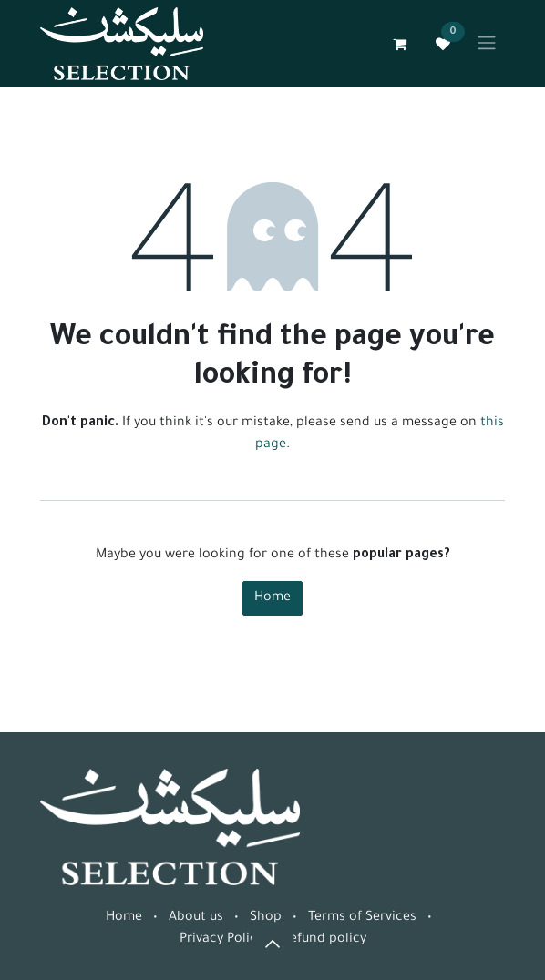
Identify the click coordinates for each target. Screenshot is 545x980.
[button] (272, 944)
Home (272, 598)
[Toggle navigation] (487, 44)
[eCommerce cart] (399, 44)
